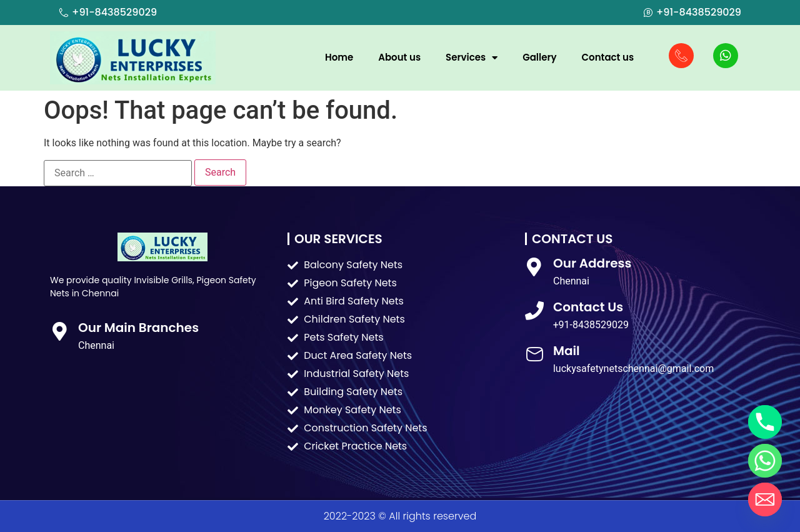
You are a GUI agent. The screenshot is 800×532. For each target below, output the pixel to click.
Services (472, 58)
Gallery (539, 57)
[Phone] (765, 422)
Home (339, 57)
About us (399, 57)
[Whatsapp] (765, 461)
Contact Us (588, 307)
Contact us (608, 57)
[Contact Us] (534, 311)
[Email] (765, 499)
